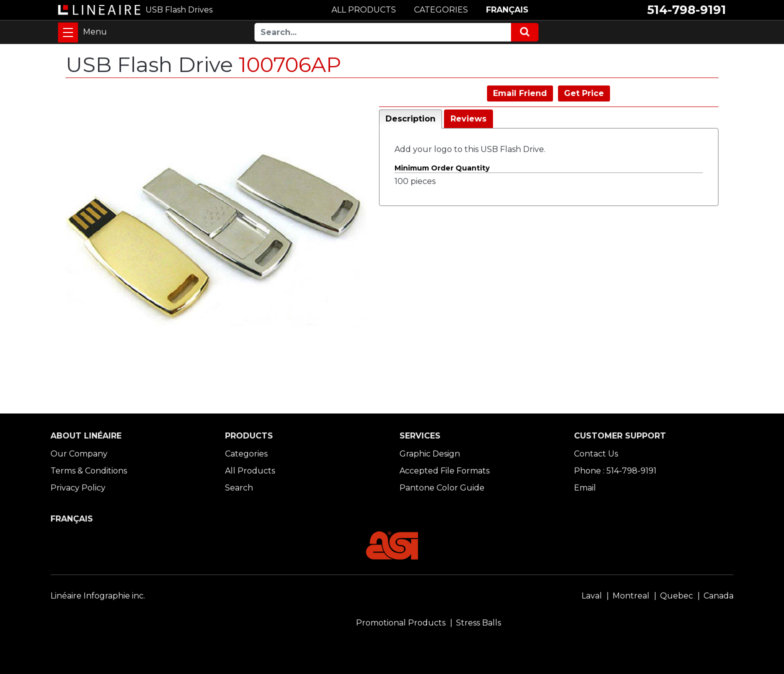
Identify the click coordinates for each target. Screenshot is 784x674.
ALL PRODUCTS (364, 10)
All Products (250, 471)
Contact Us (596, 454)
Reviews (468, 119)
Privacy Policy (78, 488)
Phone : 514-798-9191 (615, 471)
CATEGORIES (441, 10)
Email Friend (520, 93)
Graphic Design (430, 454)
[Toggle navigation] (68, 32)
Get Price (584, 93)
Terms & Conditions (89, 471)
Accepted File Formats (444, 471)
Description (410, 119)
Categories (246, 454)
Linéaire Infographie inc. (98, 596)
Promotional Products (401, 623)
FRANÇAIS (507, 10)
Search (239, 488)
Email (585, 488)
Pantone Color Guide (442, 488)
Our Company (79, 454)
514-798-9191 (686, 10)
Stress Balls (478, 623)
